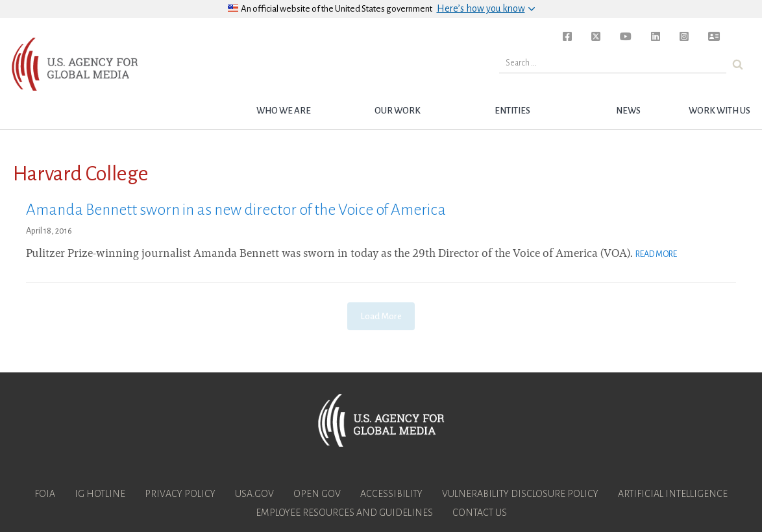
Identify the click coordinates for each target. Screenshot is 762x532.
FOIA (45, 494)
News (628, 111)
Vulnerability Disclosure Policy (520, 494)
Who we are (284, 111)
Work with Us (719, 111)
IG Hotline (100, 494)
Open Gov (317, 494)
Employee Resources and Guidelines (344, 513)
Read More (656, 254)
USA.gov (254, 494)
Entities (512, 111)
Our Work (398, 111)
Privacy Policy (180, 494)
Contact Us (480, 513)
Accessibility (391, 494)
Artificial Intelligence (673, 494)
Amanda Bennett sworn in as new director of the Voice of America (236, 210)
